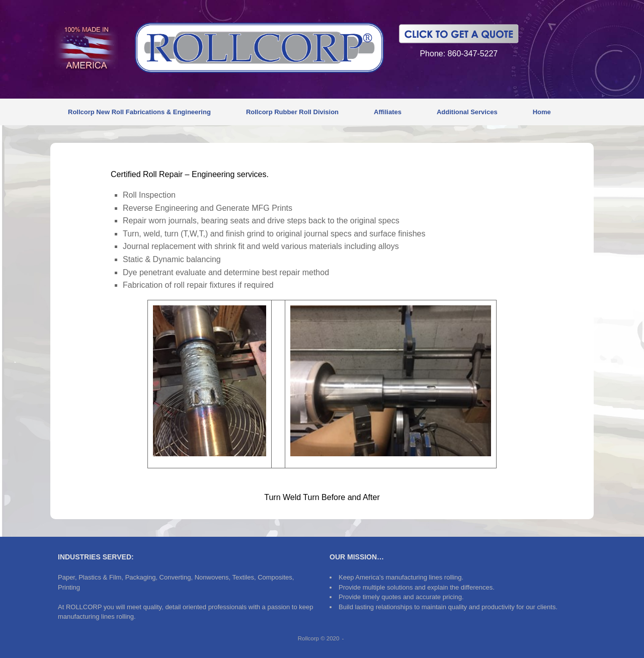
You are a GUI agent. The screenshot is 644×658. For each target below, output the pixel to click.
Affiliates (388, 112)
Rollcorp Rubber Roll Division (292, 112)
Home (542, 112)
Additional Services (467, 112)
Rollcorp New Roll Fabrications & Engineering (139, 112)
